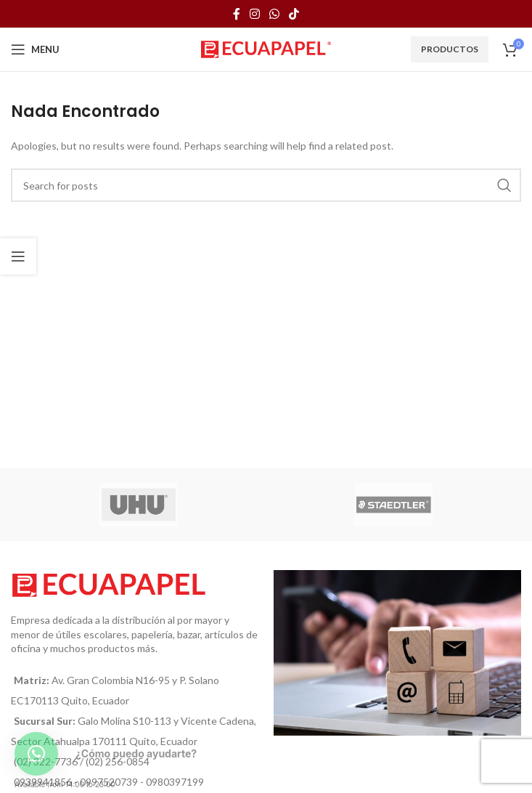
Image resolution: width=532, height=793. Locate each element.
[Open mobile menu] (35, 49)
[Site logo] (266, 48)
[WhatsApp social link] (275, 14)
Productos (450, 49)
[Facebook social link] (236, 14)
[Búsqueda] (266, 185)
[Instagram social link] (254, 14)
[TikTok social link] (294, 14)
